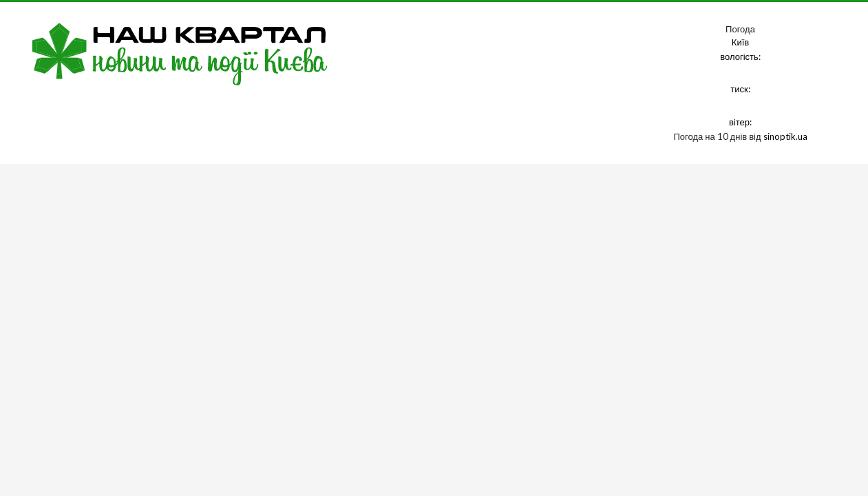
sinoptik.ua (785, 136)
